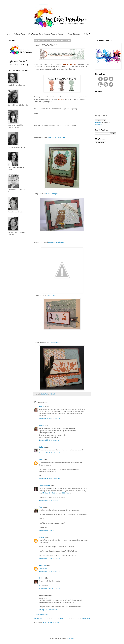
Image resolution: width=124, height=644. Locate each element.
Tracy (41, 507)
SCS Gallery (66, 493)
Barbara (42, 447)
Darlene (42, 406)
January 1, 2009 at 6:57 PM (48, 610)
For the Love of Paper (57, 242)
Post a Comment (42, 614)
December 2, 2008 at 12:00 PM (49, 588)
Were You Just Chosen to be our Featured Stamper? (46, 34)
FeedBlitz (98, 125)
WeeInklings (52, 295)
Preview (98, 122)
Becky (41, 578)
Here (40, 585)
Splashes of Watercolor (56, 137)
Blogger (71, 638)
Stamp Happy (56, 342)
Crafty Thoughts (52, 194)
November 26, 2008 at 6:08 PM (49, 479)
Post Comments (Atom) (51, 622)
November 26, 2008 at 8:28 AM (49, 440)
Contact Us (87, 34)
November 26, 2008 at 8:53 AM (49, 453)
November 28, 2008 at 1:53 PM (49, 571)
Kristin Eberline (44, 486)
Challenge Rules (19, 34)
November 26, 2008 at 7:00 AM (49, 419)
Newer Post (38, 619)
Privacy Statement (74, 34)
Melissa (41, 537)
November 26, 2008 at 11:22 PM (50, 500)
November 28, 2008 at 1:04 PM (49, 558)
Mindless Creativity (49, 493)
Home (8, 34)
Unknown (42, 565)
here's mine (43, 568)
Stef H (41, 460)
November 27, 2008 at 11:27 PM (50, 530)
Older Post (86, 619)
